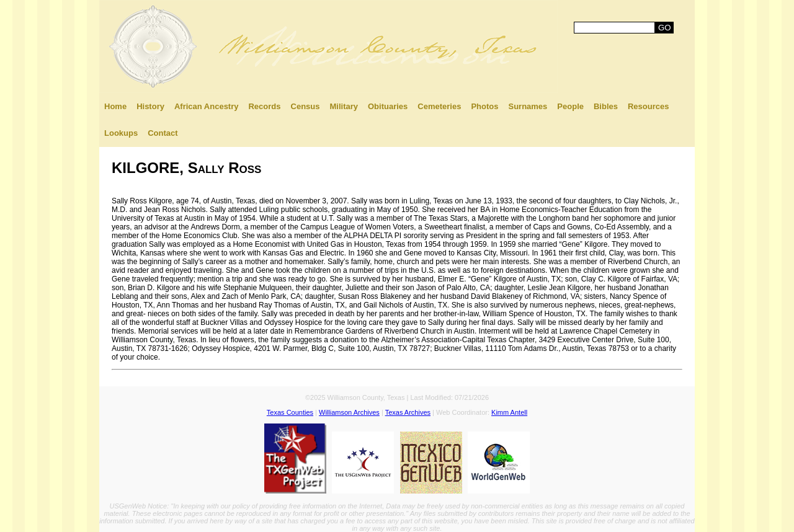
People (570, 106)
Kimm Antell (509, 412)
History (150, 106)
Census (306, 106)
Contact (163, 133)
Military (344, 106)
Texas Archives (408, 412)
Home (115, 106)
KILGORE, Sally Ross (186, 168)
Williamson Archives (349, 412)
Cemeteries (439, 106)
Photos (484, 106)
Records (264, 106)
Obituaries (388, 106)
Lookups (121, 133)
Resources (648, 106)
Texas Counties (290, 412)
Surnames (528, 106)
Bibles (606, 106)
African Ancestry (207, 106)
